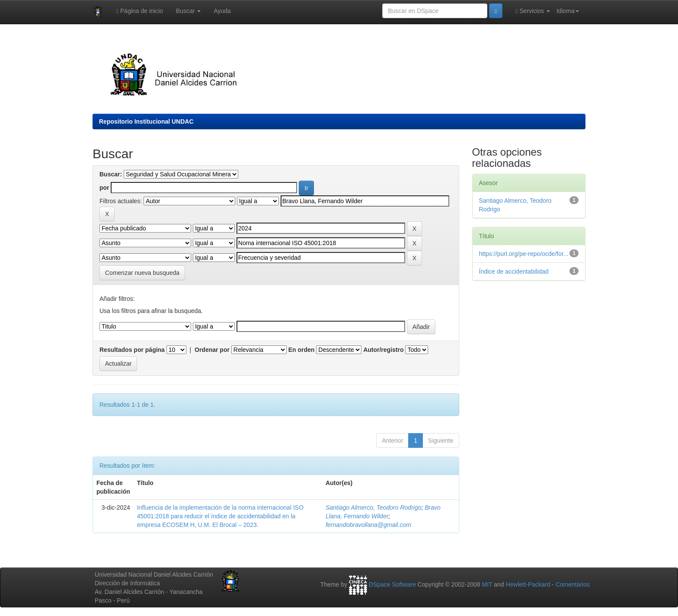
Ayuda (222, 11)
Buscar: (111, 174)
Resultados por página (132, 350)
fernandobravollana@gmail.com (368, 525)
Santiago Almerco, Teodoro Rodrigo (374, 507)
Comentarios (573, 585)
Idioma (568, 11)
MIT (487, 585)
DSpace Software (392, 585)
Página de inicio (140, 11)
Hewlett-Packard (528, 585)
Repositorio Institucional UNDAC (146, 121)
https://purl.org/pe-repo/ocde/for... (524, 254)
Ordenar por (212, 350)
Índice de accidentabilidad (514, 271)
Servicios (533, 11)
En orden (302, 350)
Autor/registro (383, 350)
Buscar (188, 11)
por (104, 188)
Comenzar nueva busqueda (142, 273)
